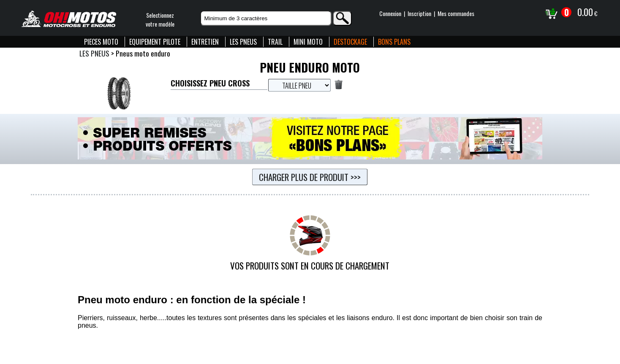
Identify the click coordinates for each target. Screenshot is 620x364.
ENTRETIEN (205, 42)
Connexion (390, 13)
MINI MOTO (308, 42)
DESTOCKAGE (350, 42)
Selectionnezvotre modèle (160, 19)
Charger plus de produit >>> (310, 177)
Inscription (419, 13)
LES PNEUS (243, 42)
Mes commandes (456, 13)
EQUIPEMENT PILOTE (155, 42)
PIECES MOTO (101, 42)
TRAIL (275, 42)
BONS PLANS (394, 42)
